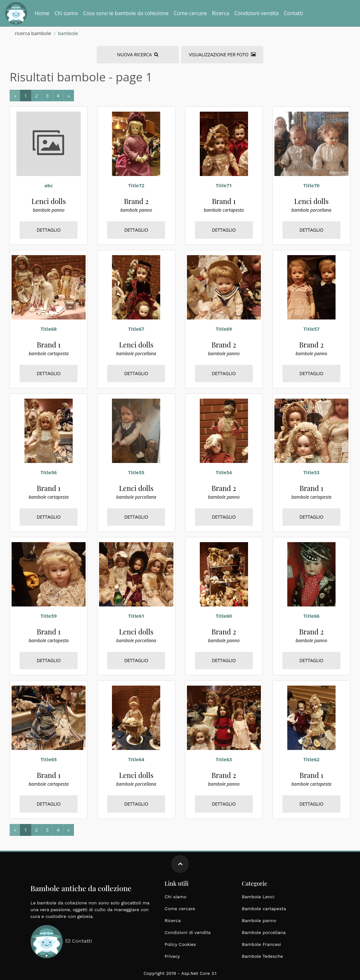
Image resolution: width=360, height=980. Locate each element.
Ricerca (221, 13)
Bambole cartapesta (264, 909)
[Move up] (180, 864)
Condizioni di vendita (188, 932)
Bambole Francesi (262, 944)
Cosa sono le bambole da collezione (126, 13)
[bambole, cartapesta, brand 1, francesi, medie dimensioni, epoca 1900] (224, 143)
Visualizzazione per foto (222, 55)
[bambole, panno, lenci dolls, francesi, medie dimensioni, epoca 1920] (49, 143)
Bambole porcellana (264, 932)
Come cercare (190, 13)
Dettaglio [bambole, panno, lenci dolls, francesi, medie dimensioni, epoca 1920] (49, 230)
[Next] (26, 96)
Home (42, 13)
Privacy (172, 956)
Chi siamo (66, 13)
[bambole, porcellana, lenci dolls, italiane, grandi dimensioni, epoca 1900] (136, 287)
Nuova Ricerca (138, 55)
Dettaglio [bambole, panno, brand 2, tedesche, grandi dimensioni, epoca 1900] (136, 230)
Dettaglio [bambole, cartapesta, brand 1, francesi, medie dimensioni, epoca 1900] (224, 230)
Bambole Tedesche (263, 956)
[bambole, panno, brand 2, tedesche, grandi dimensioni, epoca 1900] (136, 143)
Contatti (293, 13)
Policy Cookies (180, 944)
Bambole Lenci (258, 897)
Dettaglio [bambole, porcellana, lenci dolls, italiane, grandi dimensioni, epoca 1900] (312, 230)
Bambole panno (259, 920)
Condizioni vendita (256, 13)
